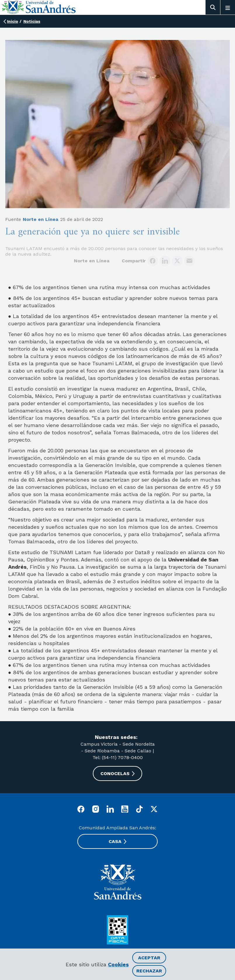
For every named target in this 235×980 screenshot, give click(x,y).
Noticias (32, 21)
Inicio (13, 21)
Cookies (118, 964)
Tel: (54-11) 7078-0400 (118, 757)
